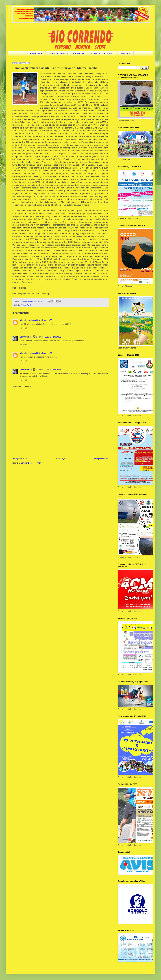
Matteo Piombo (27, 305)
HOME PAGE (36, 54)
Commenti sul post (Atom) (31, 463)
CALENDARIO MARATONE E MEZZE (66, 54)
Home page (60, 458)
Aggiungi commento (22, 386)
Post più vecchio (101, 458)
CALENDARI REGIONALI (102, 54)
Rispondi (23, 328)
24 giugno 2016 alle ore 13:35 (40, 320)
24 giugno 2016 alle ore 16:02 (49, 337)
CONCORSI (125, 54)
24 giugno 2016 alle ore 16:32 (40, 353)
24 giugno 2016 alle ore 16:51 (49, 370)
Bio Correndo (26, 337)
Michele (23, 320)
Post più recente (20, 458)
